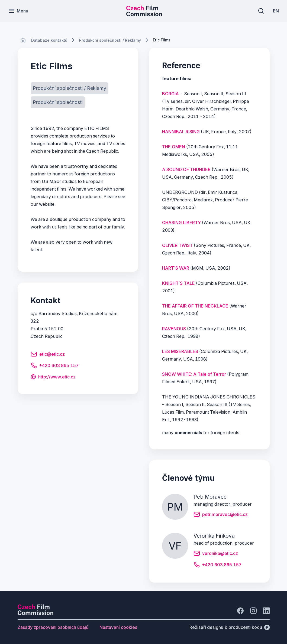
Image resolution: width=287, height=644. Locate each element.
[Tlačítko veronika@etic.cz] (216, 554)
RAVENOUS (174, 329)
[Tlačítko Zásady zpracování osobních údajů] (53, 627)
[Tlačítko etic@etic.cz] (48, 355)
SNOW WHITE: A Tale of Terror (194, 374)
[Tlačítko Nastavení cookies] (118, 627)
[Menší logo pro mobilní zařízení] (144, 15)
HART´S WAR (176, 268)
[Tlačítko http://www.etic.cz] (53, 377)
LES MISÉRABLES (180, 351)
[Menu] (18, 11)
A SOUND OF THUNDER (186, 169)
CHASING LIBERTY (181, 223)
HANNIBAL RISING (181, 132)
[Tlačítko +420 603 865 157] (55, 366)
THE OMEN (174, 147)
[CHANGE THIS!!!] (23, 40)
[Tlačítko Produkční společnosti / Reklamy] (70, 88)
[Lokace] (49, 40)
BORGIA (170, 94)
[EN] (276, 11)
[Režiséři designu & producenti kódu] (230, 627)
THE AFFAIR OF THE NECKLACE (195, 306)
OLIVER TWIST (177, 245)
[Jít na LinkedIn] (266, 611)
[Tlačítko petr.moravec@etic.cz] (221, 515)
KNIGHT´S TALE (178, 283)
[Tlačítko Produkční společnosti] (58, 102)
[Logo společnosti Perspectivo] (36, 613)
